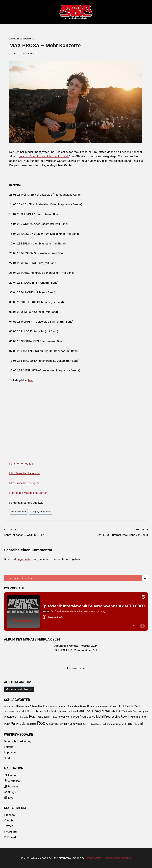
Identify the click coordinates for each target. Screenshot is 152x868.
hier (30, 380)
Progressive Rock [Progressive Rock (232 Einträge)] (116, 717)
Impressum (11, 752)
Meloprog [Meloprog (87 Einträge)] (143, 711)
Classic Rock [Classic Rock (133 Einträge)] (117, 706)
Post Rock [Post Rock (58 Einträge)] (53, 717)
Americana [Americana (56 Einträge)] (54, 707)
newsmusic (29, 39)
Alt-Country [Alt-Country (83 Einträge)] (9, 706)
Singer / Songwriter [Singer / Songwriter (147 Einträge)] (71, 724)
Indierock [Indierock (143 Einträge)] (122, 711)
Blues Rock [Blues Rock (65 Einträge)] (105, 707)
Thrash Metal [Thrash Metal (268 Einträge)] (134, 724)
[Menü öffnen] (145, 12)
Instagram (10, 832)
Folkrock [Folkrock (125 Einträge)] (38, 711)
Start (7, 758)
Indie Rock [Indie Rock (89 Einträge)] (133, 711)
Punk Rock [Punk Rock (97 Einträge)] (31, 724)
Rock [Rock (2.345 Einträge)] (42, 723)
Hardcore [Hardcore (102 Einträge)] (72, 711)
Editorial (9, 747)
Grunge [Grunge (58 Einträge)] (63, 711)
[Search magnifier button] (145, 578)
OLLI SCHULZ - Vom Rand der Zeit (76, 650)
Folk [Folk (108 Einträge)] (31, 711)
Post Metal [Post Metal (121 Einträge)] (42, 717)
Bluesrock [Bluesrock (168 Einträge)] (93, 706)
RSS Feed (10, 837)
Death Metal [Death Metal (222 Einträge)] (133, 706)
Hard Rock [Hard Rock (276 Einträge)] (84, 711)
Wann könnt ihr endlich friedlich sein (44, 156)
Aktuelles (15, 39)
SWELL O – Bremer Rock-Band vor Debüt (113, 532)
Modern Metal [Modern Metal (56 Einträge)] (23, 717)
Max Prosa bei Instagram (25, 483)
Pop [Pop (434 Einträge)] (32, 716)
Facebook (10, 815)
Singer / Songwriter (40, 512)
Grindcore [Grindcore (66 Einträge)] (55, 711)
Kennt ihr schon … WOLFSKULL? (39, 532)
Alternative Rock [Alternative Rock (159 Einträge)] (39, 706)
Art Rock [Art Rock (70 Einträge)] (63, 707)
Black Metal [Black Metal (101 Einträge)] (74, 706)
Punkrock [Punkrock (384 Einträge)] (18, 724)
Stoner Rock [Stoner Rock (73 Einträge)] (101, 724)
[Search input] (74, 578)
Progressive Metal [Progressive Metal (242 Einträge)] (92, 717)
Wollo (17, 53)
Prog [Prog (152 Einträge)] (76, 717)
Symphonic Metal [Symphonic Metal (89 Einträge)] (115, 724)
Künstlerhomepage (21, 464)
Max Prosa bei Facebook (25, 473)
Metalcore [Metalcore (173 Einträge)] (10, 717)
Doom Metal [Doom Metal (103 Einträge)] (21, 711)
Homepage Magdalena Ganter (28, 493)
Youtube (9, 820)
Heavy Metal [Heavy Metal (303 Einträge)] (101, 711)
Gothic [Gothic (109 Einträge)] (47, 711)
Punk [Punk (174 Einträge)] (7, 724)
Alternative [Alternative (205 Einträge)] (22, 706)
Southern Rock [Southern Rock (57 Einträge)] (89, 724)
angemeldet (24, 559)
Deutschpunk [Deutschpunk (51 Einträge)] (9, 711)
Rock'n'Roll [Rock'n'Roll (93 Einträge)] (54, 724)
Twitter (8, 826)
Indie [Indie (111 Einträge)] (113, 711)
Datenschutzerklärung (18, 741)
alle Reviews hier (76, 668)
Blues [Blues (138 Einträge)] (83, 706)
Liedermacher (18, 512)
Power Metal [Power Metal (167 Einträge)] (65, 717)
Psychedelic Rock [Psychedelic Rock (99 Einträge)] (137, 717)
